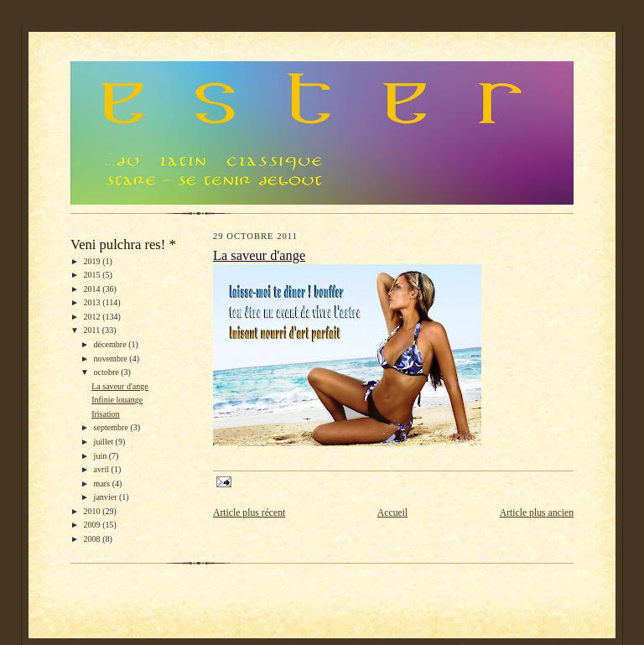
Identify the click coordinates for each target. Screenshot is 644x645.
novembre (112, 359)
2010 (93, 511)
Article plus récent (249, 513)
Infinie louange (117, 400)
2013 (93, 302)
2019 (93, 261)
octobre (108, 372)
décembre (112, 344)
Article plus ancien (537, 513)
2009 (93, 525)
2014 (93, 289)
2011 (93, 330)
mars (103, 484)
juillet (105, 442)
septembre (112, 427)
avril (103, 469)
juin (101, 456)
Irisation (105, 414)
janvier (106, 497)
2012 (93, 317)
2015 (93, 275)
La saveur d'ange (120, 386)
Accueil (392, 513)
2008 (93, 539)
